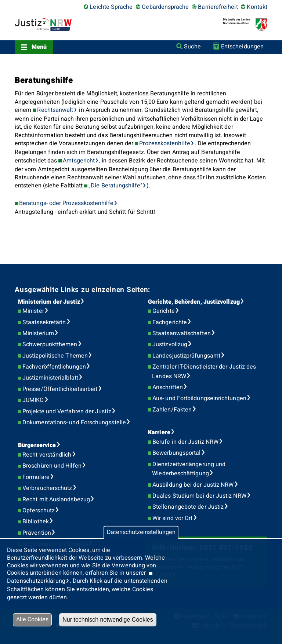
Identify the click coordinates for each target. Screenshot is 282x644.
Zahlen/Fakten (172, 410)
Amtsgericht (79, 161)
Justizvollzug (170, 344)
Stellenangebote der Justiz (188, 507)
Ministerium (38, 333)
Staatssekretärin (44, 322)
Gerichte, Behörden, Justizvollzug (194, 302)
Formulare (36, 477)
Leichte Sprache (111, 7)
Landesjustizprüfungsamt (186, 356)
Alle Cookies (32, 619)
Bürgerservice (37, 445)
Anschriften (168, 387)
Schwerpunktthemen (50, 344)
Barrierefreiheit (218, 7)
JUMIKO (33, 400)
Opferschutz (39, 511)
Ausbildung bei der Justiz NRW (193, 485)
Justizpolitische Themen (55, 356)
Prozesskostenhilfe (164, 143)
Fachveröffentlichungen (54, 367)
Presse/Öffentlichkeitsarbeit (60, 389)
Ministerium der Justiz (49, 302)
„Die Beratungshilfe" (115, 186)
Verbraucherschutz (47, 488)
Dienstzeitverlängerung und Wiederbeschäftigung (189, 469)
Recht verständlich (47, 455)
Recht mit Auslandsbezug (56, 500)
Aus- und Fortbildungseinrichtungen (199, 398)
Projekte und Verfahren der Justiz (67, 411)
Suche (192, 47)
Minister (33, 311)
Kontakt (257, 7)
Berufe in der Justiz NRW (185, 442)
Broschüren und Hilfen (52, 466)
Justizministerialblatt (50, 378)
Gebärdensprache (165, 7)
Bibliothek (36, 522)
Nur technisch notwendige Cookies (108, 620)
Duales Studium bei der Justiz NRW (199, 496)
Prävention (37, 533)
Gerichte (164, 311)
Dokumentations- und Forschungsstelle (74, 422)
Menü (39, 47)
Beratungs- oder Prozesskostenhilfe (66, 203)
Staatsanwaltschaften (182, 333)
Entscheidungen (242, 47)
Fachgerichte (170, 322)
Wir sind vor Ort (172, 518)
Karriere (159, 432)
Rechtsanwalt (55, 110)
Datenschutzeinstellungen (141, 532)
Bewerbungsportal (176, 453)
